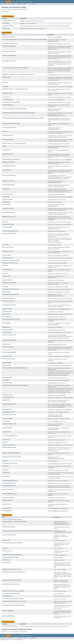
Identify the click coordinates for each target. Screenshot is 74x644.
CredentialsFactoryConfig (9, 166)
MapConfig (5, 287)
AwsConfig (5, 83)
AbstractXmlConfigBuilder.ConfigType (12, 519)
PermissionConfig (7, 356)
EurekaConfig (6, 197)
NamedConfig (6, 28)
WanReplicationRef (7, 500)
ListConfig (5, 273)
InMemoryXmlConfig (8, 247)
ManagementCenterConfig (9, 283)
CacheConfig (6, 97)
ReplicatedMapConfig (8, 397)
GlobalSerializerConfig (8, 224)
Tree (19, 2)
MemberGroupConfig (8, 301)
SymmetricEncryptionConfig (10, 463)
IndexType (5, 548)
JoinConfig (5, 265)
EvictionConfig (6, 202)
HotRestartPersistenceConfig (10, 231)
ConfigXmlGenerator (8, 154)
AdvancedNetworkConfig (9, 61)
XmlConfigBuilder (7, 508)
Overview (3, 2)
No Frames (24, 4)
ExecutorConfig (6, 204)
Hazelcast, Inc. (11, 640)
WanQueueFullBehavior (8, 616)
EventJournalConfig (7, 199)
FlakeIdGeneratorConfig (8, 216)
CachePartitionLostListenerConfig (11, 102)
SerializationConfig (7, 428)
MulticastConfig (6, 323)
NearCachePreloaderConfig (9, 340)
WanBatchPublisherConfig (9, 486)
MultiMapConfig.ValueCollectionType (12, 569)
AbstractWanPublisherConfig (10, 43)
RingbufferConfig (7, 409)
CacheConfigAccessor (8, 100)
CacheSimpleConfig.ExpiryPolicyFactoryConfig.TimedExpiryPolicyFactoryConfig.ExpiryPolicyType (28, 531)
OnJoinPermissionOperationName (11, 584)
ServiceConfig (6, 440)
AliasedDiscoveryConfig (8, 74)
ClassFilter (5, 132)
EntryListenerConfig (7, 194)
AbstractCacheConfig (8, 37)
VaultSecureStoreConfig (9, 483)
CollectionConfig (7, 143)
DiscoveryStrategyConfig (9, 175)
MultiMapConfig (6, 327)
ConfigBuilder (6, 23)
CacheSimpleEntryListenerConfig (11, 124)
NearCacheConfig (7, 332)
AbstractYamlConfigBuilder (9, 55)
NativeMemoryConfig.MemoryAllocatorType (14, 572)
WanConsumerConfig (8, 490)
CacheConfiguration (7, 21)
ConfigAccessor (6, 150)
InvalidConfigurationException (10, 626)
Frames (19, 4)
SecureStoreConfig (7, 419)
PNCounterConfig (7, 363)
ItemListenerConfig (7, 258)
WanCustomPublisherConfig (10, 494)
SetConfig (5, 442)
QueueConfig (6, 380)
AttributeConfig (6, 77)
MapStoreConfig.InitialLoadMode (11, 557)
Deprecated (24, 2)
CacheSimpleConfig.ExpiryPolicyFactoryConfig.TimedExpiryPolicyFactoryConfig (23, 118)
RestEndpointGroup (7, 596)
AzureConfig (5, 86)
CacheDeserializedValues (9, 527)
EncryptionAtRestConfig (9, 185)
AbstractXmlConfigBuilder (9, 46)
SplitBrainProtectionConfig (9, 447)
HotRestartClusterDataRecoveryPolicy (12, 543)
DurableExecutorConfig (8, 181)
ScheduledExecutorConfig (9, 415)
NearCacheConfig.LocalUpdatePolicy (12, 580)
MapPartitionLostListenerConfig (11, 289)
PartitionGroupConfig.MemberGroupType (13, 591)
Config (4, 146)
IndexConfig (5, 245)
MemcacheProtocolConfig (9, 305)
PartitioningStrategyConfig (9, 352)
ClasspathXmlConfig (8, 136)
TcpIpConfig (5, 466)
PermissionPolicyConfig (8, 359)
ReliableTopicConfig (7, 395)
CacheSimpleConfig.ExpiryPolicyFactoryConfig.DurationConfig (18, 113)
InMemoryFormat (7, 551)
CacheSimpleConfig (7, 105)
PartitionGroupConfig (8, 347)
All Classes (32, 4)
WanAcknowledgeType (8, 611)
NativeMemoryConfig (8, 330)
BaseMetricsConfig (7, 89)
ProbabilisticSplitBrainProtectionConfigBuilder (14, 368)
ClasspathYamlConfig (8, 139)
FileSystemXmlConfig (8, 208)
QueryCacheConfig (7, 378)
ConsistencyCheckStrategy (9, 535)
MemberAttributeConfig (8, 298)
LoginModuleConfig (7, 280)
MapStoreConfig (6, 292)
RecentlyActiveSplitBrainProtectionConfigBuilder (15, 385)
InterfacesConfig (7, 255)
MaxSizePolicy (6, 560)
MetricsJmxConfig (7, 317)
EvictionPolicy (6, 540)
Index (29, 2)
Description (7, 12)
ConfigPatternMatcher (8, 26)
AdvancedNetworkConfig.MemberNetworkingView (15, 68)
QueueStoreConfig (7, 383)
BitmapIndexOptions (8, 93)
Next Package (11, 4)
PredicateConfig (6, 365)
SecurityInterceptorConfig (9, 424)
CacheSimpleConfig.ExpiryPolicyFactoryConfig (14, 109)
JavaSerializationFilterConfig (10, 263)
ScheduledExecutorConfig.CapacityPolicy (13, 599)
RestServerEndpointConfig (9, 404)
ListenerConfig (6, 276)
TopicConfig (5, 470)
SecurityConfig (6, 421)
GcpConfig (5, 222)
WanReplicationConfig (8, 498)
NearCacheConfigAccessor (9, 335)
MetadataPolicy (6, 562)
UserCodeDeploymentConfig (10, 481)
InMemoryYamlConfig (8, 251)
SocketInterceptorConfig (9, 445)
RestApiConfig (6, 400)
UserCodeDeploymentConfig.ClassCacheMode (14, 601)
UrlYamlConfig (6, 476)
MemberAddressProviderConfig (10, 294)
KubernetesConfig (7, 269)
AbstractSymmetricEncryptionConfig (12, 40)
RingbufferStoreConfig (8, 412)
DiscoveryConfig (6, 170)
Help (32, 2)
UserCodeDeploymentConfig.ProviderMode (13, 605)
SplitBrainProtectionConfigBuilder (11, 453)
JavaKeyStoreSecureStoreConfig (11, 260)
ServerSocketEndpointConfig (10, 436)
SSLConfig (5, 461)
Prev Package (4, 4)
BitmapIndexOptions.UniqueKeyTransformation (15, 521)
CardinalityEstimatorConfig (9, 128)
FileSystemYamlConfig (8, 212)
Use (16, 2)
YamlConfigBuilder (7, 511)
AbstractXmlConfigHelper (9, 52)
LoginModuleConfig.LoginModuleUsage (12, 555)
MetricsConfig (6, 314)
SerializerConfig (6, 432)
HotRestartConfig (7, 227)
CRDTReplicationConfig (8, 162)
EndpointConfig (6, 189)
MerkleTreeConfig (7, 311)
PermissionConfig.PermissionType (11, 594)
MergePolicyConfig (7, 309)
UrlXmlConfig (6, 473)
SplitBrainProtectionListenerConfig (11, 457)
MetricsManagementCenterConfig (11, 319)
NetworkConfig (6, 344)
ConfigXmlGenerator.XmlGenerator (11, 159)
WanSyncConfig (6, 504)
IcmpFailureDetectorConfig (9, 234)
